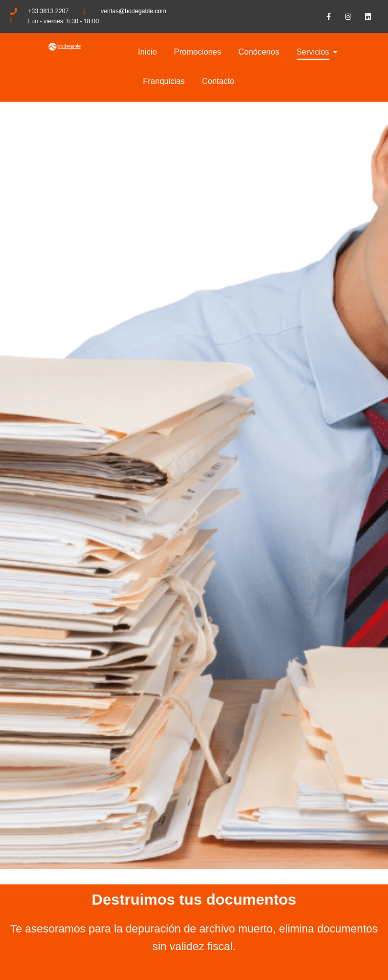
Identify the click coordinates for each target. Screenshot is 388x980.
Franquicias (164, 81)
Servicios (315, 52)
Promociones (197, 52)
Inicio (147, 52)
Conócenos (259, 52)
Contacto (218, 81)
